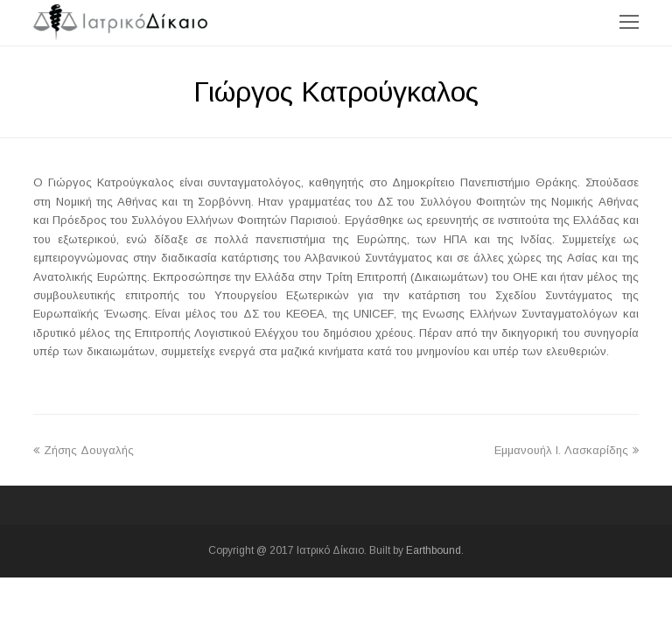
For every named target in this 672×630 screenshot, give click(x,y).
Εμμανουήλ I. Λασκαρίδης (567, 450)
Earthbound (434, 550)
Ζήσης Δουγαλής (84, 450)
